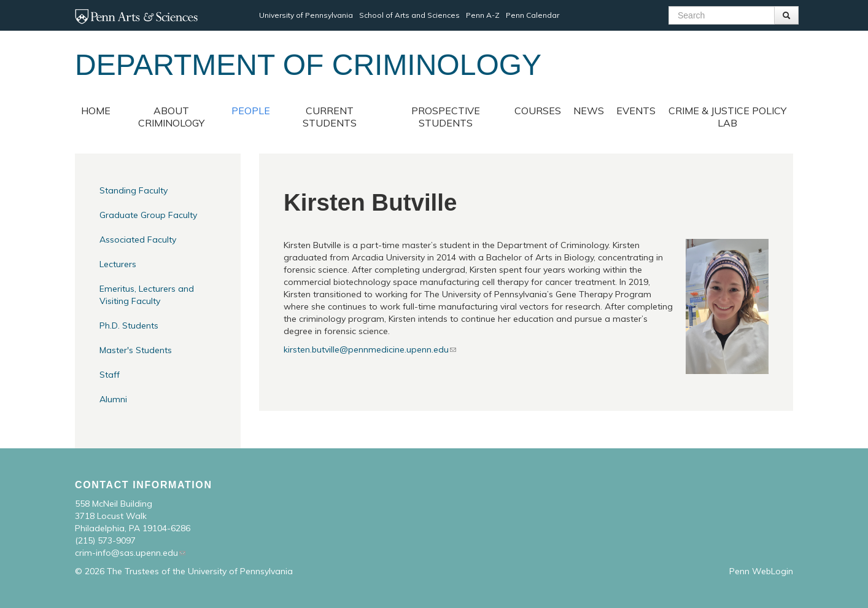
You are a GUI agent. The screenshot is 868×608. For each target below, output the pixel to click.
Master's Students (136, 350)
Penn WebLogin (761, 571)
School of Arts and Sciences (409, 15)
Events (636, 111)
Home (96, 111)
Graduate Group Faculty (148, 215)
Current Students (330, 117)
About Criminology (171, 117)
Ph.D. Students (129, 325)
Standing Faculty (134, 190)
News (589, 111)
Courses (538, 111)
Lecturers (118, 264)
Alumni (113, 399)
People (251, 111)
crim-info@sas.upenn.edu (126, 553)
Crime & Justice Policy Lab (727, 117)
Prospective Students (446, 117)
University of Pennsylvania (306, 15)
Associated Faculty (138, 240)
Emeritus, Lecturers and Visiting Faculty (147, 295)
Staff (110, 375)
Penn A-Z (483, 15)
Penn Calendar (533, 15)
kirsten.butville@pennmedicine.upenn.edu (366, 349)
